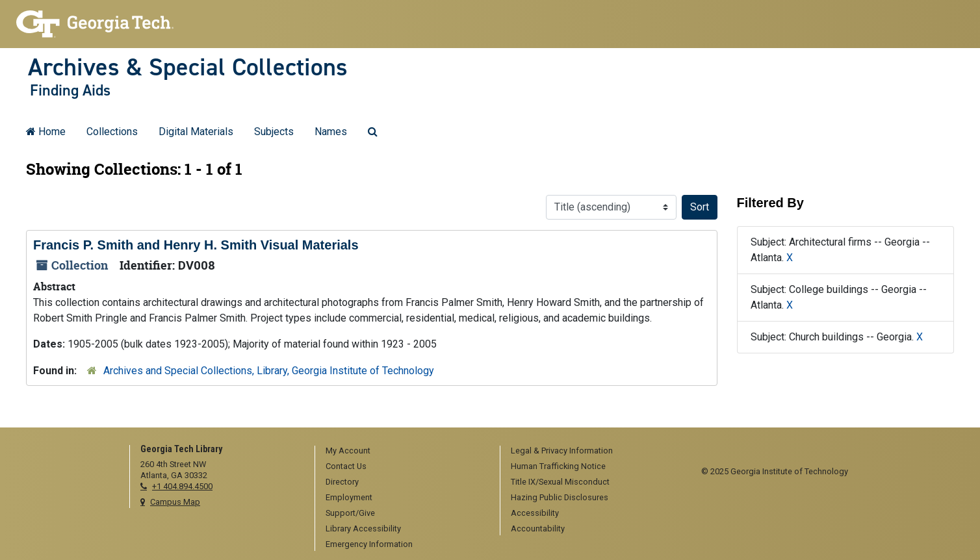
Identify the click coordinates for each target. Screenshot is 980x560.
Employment (349, 497)
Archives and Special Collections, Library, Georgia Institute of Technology (269, 371)
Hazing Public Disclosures (560, 497)
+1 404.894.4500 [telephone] (182, 486)
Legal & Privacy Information (562, 451)
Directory (342, 482)
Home (46, 132)
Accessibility (535, 513)
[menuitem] (403, 452)
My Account (348, 451)
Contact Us (346, 466)
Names (331, 132)
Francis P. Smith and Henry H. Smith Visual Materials (196, 245)
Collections (112, 132)
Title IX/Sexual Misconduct (560, 482)
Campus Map (175, 502)
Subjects (274, 132)
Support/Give (350, 513)
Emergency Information (369, 544)
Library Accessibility (363, 528)
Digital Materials (196, 132)
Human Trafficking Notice (558, 466)
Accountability (538, 528)
